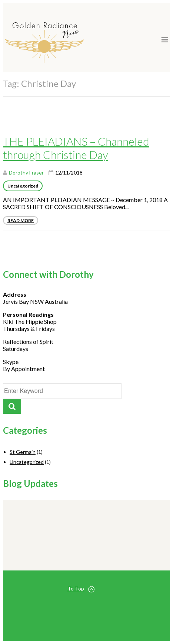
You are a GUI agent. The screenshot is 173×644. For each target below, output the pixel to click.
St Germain (23, 452)
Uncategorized (23, 186)
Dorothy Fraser (26, 173)
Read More (21, 220)
